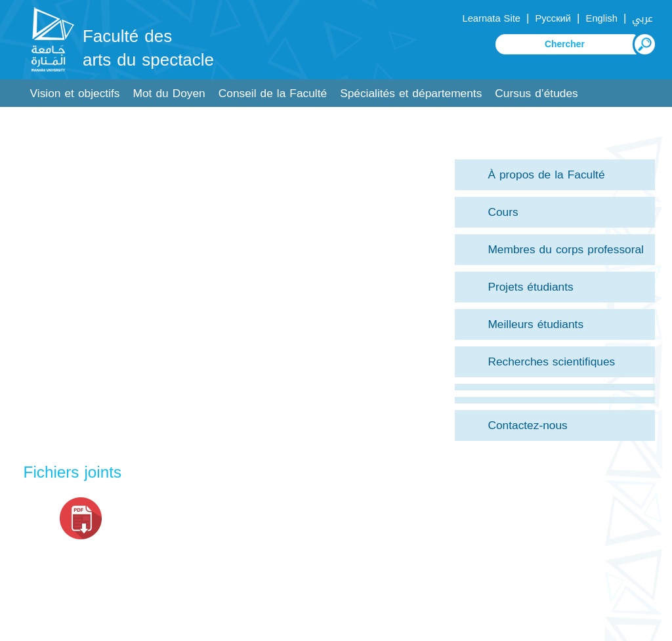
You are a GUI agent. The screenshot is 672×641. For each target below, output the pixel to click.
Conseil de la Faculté (273, 93)
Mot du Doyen (169, 93)
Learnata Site (491, 18)
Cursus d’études (536, 93)
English (602, 18)
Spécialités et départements (411, 93)
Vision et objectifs (75, 93)
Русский (553, 18)
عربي (642, 18)
